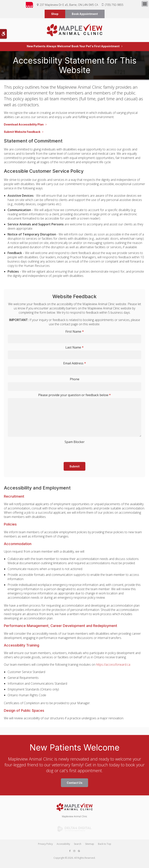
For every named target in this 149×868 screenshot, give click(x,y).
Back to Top (105, 844)
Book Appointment (85, 14)
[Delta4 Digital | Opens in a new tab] (74, 830)
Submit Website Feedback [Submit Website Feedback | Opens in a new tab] (22, 133)
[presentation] (59, 452)
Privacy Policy (45, 844)
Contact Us (75, 783)
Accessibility (63, 844)
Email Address (75, 364)
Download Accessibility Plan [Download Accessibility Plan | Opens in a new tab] (24, 125)
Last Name (74, 348)
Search (78, 844)
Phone (75, 380)
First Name (75, 332)
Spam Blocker (75, 443)
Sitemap (90, 844)
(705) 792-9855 (114, 5)
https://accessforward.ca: (113, 665)
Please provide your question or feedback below (74, 396)
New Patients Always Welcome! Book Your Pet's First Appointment (73, 47)
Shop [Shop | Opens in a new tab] (55, 14)
